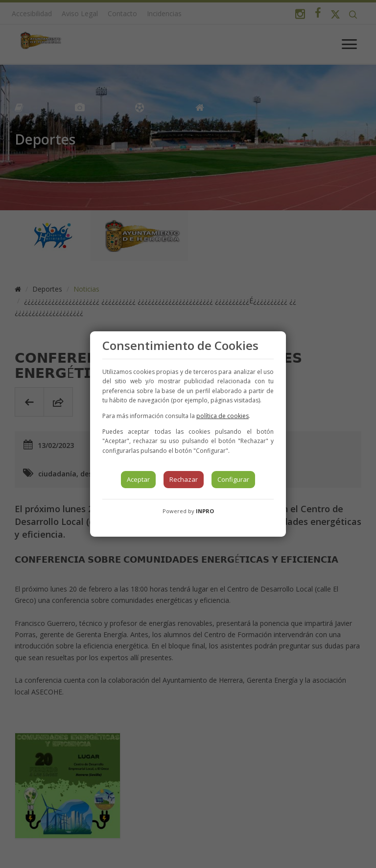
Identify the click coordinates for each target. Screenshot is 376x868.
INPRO (205, 511)
